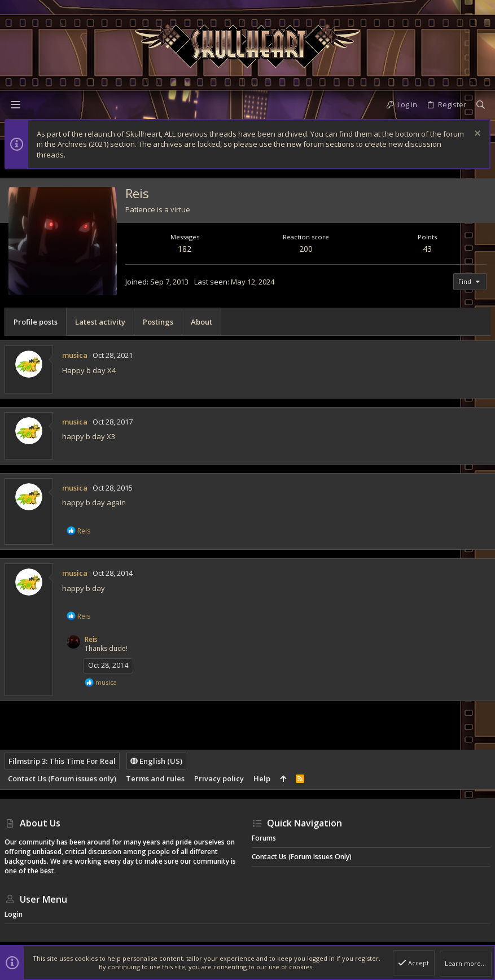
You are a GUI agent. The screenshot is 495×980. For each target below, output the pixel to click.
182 (185, 249)
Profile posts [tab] (36, 322)
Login (14, 914)
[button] (16, 104)
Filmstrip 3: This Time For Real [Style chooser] (62, 761)
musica (75, 355)
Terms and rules (155, 778)
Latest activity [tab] (100, 322)
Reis (91, 639)
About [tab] (201, 322)
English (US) (156, 761)
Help (262, 778)
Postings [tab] (158, 322)
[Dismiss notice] (476, 135)
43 (427, 249)
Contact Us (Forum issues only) (62, 778)
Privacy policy (219, 778)
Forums (264, 838)
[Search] (481, 104)
